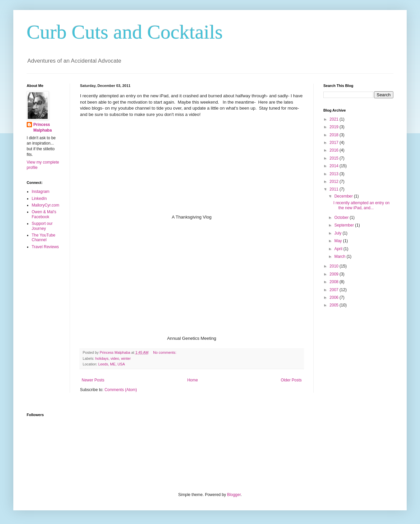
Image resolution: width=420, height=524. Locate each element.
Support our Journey (42, 226)
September (345, 225)
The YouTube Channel (43, 238)
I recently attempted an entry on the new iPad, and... (361, 205)
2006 (335, 297)
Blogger (234, 495)
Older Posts (291, 380)
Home (193, 380)
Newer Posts (93, 380)
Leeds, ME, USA (112, 364)
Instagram (40, 192)
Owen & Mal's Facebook (44, 214)
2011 (335, 189)
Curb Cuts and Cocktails (125, 32)
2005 (335, 305)
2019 (335, 127)
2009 (335, 274)
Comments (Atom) (120, 390)
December (344, 196)
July (338, 233)
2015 (335, 158)
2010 (335, 266)
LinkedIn (39, 199)
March (340, 257)
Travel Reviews (45, 247)
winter (126, 358)
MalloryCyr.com (45, 205)
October (342, 218)
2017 (335, 143)
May (339, 241)
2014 (335, 166)
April (339, 249)
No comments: (165, 352)
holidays (102, 358)
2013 (335, 174)
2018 (335, 135)
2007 (335, 290)
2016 (335, 150)
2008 (335, 282)
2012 (335, 182)
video (115, 358)
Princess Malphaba (42, 127)
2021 (335, 119)
